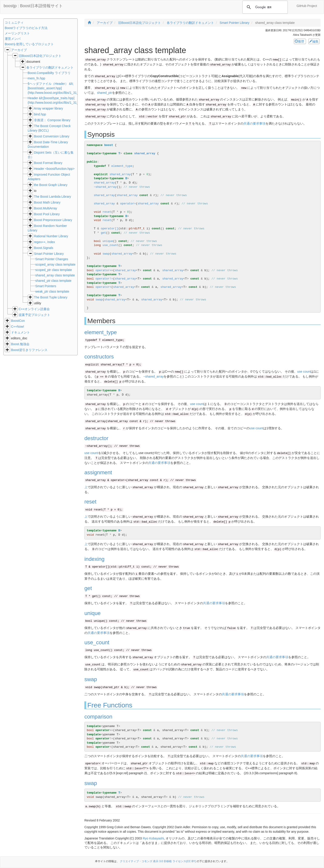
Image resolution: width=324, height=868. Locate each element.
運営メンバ (13, 39)
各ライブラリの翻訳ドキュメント (50, 67)
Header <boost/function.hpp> (54, 169)
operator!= (104, 279)
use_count (110, 245)
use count (304, 371)
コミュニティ (14, 22)
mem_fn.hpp (36, 78)
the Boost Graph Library (51, 185)
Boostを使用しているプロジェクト (29, 44)
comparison (98, 717)
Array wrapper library (48, 108)
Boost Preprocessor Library (53, 220)
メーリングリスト (17, 33)
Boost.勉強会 (20, 344)
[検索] (264, 7)
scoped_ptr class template (54, 270)
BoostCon (18, 321)
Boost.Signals (44, 248)
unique (108, 241)
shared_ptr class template (53, 281)
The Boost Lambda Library (53, 197)
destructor (96, 438)
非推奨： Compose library (52, 120)
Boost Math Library (47, 202)
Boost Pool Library (47, 214)
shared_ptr (105, 93)
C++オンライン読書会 (34, 309)
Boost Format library (48, 163)
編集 (314, 41)
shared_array (145, 153)
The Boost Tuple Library (51, 297)
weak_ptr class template (52, 291)
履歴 (300, 41)
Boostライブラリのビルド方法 (26, 28)
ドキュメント (20, 332)
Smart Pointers (46, 286)
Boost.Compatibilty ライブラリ (49, 73)
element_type (122, 166)
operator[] (110, 229)
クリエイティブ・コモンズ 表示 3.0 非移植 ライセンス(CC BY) (158, 861)
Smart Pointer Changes (52, 259)
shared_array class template (55, 275)
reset (107, 212)
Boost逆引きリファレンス (29, 350)
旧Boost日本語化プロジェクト (40, 56)
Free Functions (110, 705)
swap (106, 254)
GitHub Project (307, 6)
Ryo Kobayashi (153, 838)
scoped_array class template (55, 264)
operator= (128, 204)
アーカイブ (19, 50)
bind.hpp (40, 114)
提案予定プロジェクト (34, 315)
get (103, 233)
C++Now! (18, 327)
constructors (99, 357)
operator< (103, 287)
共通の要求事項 (254, 123)
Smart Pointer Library (49, 254)
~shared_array (105, 187)
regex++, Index (44, 242)
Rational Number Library (51, 236)
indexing (94, 559)
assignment (98, 472)
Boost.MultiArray (46, 208)
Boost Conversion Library (52, 136)
